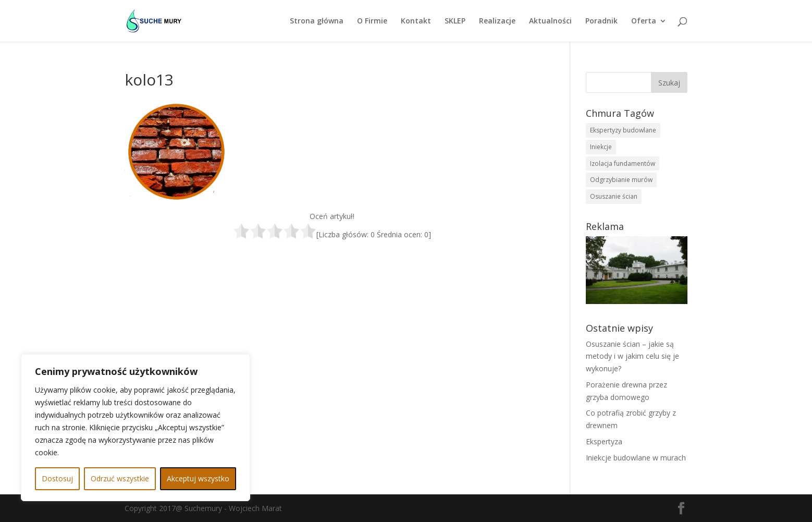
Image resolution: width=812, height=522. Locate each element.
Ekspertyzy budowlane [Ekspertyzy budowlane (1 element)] (623, 130)
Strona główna (317, 21)
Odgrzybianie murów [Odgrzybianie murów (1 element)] (621, 180)
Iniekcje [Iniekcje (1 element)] (601, 147)
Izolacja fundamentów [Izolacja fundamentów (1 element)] (623, 163)
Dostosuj (57, 478)
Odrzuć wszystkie (120, 478)
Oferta (644, 21)
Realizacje (497, 21)
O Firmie (372, 21)
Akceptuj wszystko (198, 478)
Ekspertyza (604, 441)
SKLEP (455, 21)
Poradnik (601, 21)
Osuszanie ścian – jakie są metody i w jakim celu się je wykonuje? (632, 356)
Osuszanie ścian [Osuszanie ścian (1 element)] (614, 196)
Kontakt (416, 21)
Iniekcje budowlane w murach (636, 458)
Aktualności (550, 21)
